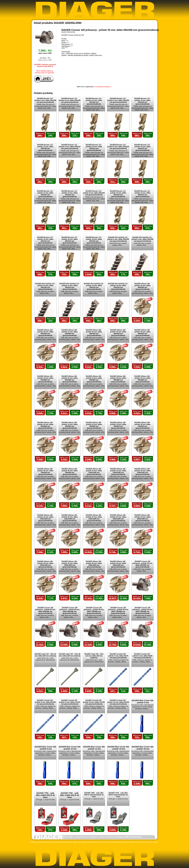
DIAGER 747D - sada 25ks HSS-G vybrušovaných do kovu (118, 795)
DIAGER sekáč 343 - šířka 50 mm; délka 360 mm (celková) (45, 655)
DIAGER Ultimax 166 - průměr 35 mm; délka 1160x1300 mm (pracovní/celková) (70, 518)
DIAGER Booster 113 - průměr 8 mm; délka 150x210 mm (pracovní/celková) (118, 147)
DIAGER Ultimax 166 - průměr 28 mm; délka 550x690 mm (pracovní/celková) (118, 379)
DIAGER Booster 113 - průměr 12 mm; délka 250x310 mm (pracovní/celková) (142, 194)
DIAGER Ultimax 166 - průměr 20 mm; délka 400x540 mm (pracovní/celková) (45, 333)
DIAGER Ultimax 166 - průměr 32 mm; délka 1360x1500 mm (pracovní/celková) (70, 564)
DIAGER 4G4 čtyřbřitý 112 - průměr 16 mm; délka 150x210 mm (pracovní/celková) (118, 286)
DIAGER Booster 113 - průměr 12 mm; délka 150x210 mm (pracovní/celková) (45, 194)
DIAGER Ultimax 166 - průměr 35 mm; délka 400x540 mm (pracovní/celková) (118, 333)
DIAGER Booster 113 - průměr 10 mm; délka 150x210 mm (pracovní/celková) (142, 148)
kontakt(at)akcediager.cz (103, 87)
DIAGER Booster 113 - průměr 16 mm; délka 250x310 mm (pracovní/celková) (70, 240)
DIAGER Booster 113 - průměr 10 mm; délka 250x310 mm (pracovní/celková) (118, 194)
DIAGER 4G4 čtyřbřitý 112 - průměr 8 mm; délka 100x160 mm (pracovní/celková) (142, 239)
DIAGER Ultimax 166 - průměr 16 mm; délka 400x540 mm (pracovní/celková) (142, 286)
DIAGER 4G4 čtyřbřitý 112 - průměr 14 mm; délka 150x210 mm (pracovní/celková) (94, 286)
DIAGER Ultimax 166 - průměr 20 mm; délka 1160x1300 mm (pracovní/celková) (94, 472)
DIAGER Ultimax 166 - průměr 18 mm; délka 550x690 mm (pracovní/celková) (45, 379)
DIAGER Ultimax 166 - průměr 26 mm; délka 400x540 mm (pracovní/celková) (94, 333)
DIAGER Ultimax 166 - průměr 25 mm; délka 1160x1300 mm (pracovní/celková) (142, 472)
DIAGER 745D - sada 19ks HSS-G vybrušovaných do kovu (94, 795)
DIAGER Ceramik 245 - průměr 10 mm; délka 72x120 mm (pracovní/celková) (94, 702)
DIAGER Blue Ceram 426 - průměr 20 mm (142, 748)
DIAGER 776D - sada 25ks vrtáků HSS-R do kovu (70, 795)
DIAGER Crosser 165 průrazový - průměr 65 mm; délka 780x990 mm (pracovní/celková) (118, 610)
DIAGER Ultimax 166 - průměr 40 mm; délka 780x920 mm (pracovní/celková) (70, 472)
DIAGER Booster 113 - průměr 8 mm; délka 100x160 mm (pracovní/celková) (118, 100)
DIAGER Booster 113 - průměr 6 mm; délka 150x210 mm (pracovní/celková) (70, 147)
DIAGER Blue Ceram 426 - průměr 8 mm (45, 748)
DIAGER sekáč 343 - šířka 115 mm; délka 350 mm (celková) (94, 656)
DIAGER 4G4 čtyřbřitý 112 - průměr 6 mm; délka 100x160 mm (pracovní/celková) (118, 239)
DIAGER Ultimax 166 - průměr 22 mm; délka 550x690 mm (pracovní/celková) (70, 379)
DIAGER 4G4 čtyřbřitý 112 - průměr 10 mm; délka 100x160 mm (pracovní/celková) (45, 286)
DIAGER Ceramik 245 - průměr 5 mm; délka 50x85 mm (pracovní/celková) (142, 656)
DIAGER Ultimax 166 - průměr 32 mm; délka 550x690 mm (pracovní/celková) (142, 379)
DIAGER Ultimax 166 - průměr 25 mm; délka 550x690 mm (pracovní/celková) (94, 379)
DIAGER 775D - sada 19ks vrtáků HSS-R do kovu (45, 795)
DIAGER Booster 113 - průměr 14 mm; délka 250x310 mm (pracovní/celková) (45, 240)
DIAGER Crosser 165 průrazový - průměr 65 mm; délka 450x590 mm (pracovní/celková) (45, 610)
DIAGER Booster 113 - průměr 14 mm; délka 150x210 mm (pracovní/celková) (70, 194)
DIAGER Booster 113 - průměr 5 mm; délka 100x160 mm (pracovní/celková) (45, 100)
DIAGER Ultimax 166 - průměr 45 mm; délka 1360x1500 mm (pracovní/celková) (118, 564)
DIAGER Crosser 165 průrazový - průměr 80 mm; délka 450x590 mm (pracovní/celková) (70, 610)
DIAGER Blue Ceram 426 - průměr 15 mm (118, 748)
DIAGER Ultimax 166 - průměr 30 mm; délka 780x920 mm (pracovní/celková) (142, 425)
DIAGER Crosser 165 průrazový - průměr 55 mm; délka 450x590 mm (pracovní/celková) (142, 564)
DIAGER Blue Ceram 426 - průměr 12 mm (94, 748)
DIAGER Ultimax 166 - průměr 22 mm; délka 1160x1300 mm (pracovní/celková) (118, 472)
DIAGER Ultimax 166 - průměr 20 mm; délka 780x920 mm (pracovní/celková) (94, 425)
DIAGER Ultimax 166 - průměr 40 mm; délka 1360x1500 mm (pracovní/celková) (94, 564)
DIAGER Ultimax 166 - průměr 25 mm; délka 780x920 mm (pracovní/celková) (118, 425)
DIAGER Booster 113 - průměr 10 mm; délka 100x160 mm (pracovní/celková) (142, 101)
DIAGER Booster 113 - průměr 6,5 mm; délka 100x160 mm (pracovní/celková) (94, 101)
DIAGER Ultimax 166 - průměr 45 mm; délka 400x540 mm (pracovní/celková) (142, 333)
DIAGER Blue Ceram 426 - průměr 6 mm (142, 702)
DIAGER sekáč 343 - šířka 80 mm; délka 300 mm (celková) (70, 655)
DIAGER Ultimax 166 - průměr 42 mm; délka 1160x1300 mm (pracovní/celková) (94, 518)
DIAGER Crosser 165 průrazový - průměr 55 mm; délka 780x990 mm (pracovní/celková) (94, 610)
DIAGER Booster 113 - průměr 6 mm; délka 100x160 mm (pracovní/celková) (70, 100)
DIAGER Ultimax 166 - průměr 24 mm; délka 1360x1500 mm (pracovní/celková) (142, 518)
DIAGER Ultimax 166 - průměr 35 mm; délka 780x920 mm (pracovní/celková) (45, 472)
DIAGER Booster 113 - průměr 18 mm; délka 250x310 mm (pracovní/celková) (94, 240)
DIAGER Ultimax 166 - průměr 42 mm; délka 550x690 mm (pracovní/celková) (45, 425)
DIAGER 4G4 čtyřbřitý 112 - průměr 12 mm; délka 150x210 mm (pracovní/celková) (70, 286)
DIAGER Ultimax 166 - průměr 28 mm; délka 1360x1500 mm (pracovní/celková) (45, 564)
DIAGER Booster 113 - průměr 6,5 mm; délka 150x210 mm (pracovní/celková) (94, 148)
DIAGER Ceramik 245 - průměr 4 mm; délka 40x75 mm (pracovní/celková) (118, 656)
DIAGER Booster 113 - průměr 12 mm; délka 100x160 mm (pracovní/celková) (45, 148)
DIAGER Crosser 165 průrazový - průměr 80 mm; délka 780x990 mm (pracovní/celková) (142, 610)
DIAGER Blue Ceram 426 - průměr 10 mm (70, 748)
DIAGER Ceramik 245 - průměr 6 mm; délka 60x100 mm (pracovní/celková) (45, 702)
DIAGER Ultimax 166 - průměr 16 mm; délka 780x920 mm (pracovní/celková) (70, 425)
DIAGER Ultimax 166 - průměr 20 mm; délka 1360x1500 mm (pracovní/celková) (118, 518)
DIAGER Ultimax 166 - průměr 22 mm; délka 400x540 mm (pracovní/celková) (70, 333)
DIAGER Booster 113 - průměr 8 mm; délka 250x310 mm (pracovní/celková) (94, 193)
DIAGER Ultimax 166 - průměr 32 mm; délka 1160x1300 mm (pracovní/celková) (45, 518)
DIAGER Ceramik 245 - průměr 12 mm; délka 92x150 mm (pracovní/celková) (118, 702)
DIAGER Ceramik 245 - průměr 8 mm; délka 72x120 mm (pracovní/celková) (70, 702)
